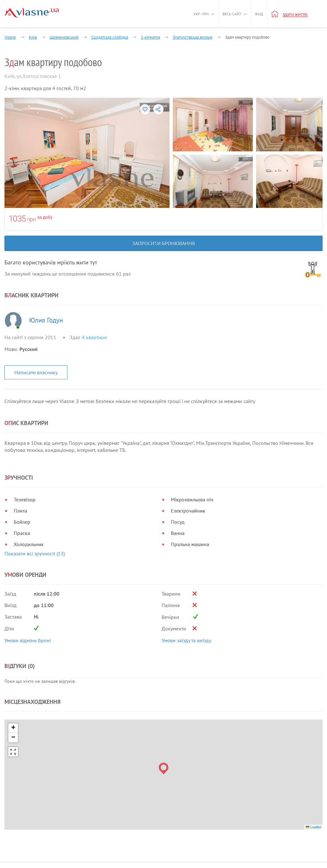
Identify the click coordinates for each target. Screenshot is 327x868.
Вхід (259, 14)
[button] (164, 769)
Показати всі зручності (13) (35, 553)
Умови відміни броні (28, 640)
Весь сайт (232, 14)
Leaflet (313, 827)
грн (31, 219)
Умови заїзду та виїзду (186, 640)
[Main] (32, 13)
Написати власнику (36, 372)
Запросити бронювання (163, 243)
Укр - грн (201, 14)
